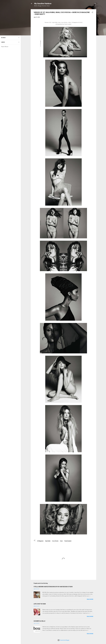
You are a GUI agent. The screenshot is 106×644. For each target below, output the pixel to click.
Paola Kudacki (68, 541)
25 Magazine (40, 541)
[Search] (95, 4)
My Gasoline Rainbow (43, 4)
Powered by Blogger (63, 640)
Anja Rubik (48, 541)
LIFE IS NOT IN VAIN (40, 604)
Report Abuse (5, 47)
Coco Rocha (55, 541)
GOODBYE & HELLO (39, 621)
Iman (61, 541)
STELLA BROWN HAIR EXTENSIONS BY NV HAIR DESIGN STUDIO (53, 587)
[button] (92, 13)
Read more (90, 599)
